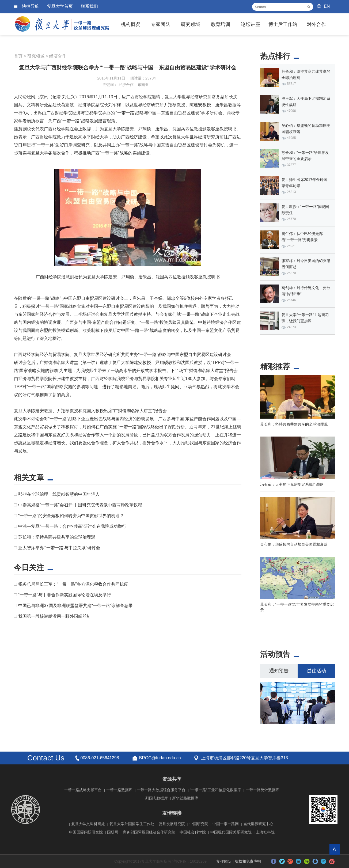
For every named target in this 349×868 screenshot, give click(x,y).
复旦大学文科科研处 (88, 824)
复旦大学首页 (60, 6)
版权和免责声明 (248, 861)
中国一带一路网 (226, 824)
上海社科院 (265, 832)
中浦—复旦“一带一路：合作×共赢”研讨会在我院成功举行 (72, 526)
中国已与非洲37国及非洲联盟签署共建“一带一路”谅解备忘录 (75, 606)
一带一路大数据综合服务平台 (161, 790)
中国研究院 (199, 824)
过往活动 (316, 671)
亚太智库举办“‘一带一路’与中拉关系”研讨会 (59, 548)
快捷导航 (31, 6)
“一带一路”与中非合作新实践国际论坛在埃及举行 (65, 595)
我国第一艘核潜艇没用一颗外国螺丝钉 (55, 616)
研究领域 (191, 24)
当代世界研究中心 (258, 824)
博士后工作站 (283, 24)
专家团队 (161, 24)
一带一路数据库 (119, 790)
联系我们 (89, 6)
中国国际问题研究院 (86, 832)
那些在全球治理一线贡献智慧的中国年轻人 (59, 494)
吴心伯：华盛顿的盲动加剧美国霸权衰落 (294, 544)
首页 (18, 56)
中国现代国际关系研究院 (231, 832)
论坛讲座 (251, 24)
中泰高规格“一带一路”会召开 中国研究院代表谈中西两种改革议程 (80, 505)
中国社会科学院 (193, 832)
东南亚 (143, 85)
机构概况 (131, 24)
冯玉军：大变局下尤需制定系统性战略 (292, 484)
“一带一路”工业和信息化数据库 (216, 790)
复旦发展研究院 (172, 824)
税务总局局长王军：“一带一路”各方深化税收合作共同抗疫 (73, 584)
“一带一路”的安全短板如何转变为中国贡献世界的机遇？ (71, 516)
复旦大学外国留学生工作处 (132, 824)
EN (327, 6)
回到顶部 (334, 849)
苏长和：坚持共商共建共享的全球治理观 (57, 537)
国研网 (113, 832)
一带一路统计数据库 (263, 790)
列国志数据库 (157, 798)
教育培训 (221, 24)
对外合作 (316, 24)
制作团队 (224, 861)
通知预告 (279, 671)
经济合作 (58, 56)
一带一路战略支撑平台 (83, 790)
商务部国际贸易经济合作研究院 (149, 832)
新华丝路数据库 (185, 798)
